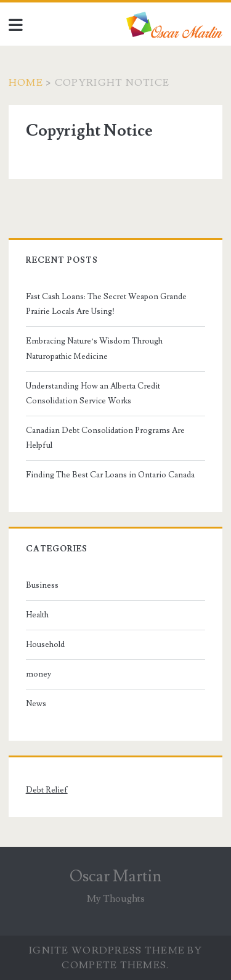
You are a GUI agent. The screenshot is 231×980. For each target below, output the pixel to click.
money (38, 674)
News (36, 704)
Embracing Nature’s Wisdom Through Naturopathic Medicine (94, 348)
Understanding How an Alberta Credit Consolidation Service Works (93, 393)
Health (37, 615)
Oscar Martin (115, 876)
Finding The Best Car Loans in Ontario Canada (110, 475)
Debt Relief (47, 790)
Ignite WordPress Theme (107, 950)
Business (42, 585)
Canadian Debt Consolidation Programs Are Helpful (105, 438)
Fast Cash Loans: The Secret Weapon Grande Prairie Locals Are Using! (106, 304)
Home (26, 83)
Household (45, 644)
